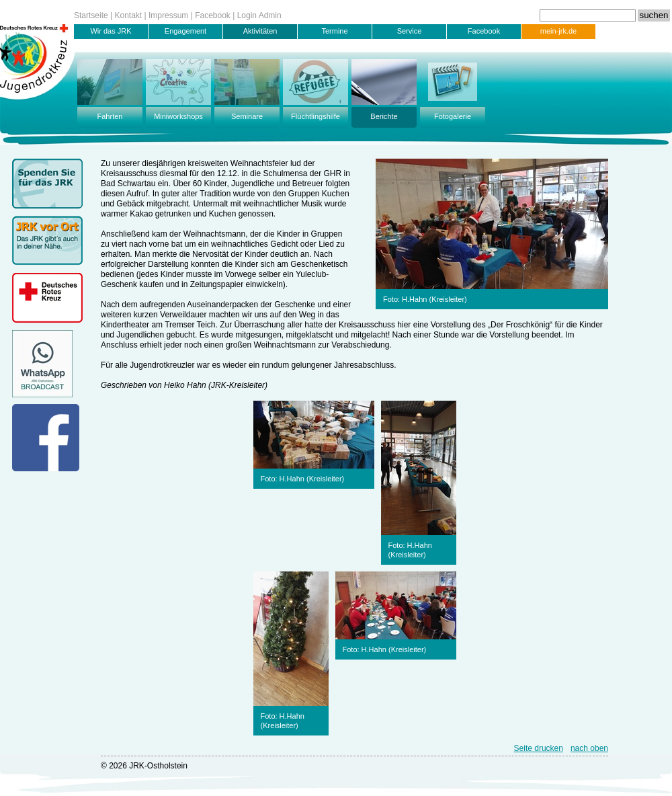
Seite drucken (539, 748)
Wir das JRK (111, 31)
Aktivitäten (260, 31)
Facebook (213, 15)
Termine (334, 31)
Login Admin (259, 15)
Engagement (185, 31)
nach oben (589, 748)
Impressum (168, 15)
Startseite (91, 15)
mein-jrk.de (558, 31)
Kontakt (129, 15)
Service (410, 31)
